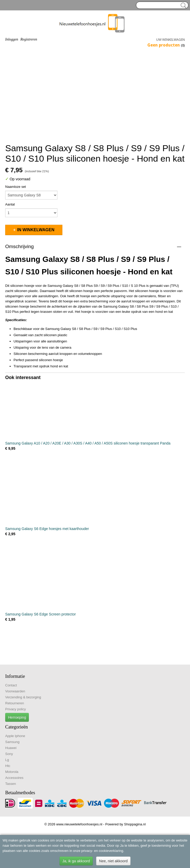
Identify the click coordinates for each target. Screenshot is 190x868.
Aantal (10, 204)
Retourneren (15, 703)
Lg (7, 760)
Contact (11, 685)
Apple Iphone (15, 736)
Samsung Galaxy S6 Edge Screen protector (41, 614)
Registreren (29, 39)
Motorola (12, 772)
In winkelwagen (36, 230)
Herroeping (17, 717)
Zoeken (182, 5)
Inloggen (12, 39)
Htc (8, 766)
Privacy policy (15, 709)
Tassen (11, 784)
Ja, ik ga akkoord (76, 861)
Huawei (11, 748)
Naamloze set (15, 187)
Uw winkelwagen (171, 40)
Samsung (12, 742)
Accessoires (14, 778)
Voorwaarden (15, 691)
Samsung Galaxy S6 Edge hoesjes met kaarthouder (47, 529)
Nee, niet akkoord (113, 861)
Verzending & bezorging (23, 697)
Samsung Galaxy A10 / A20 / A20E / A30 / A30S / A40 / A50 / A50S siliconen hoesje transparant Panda (88, 443)
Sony (9, 754)
